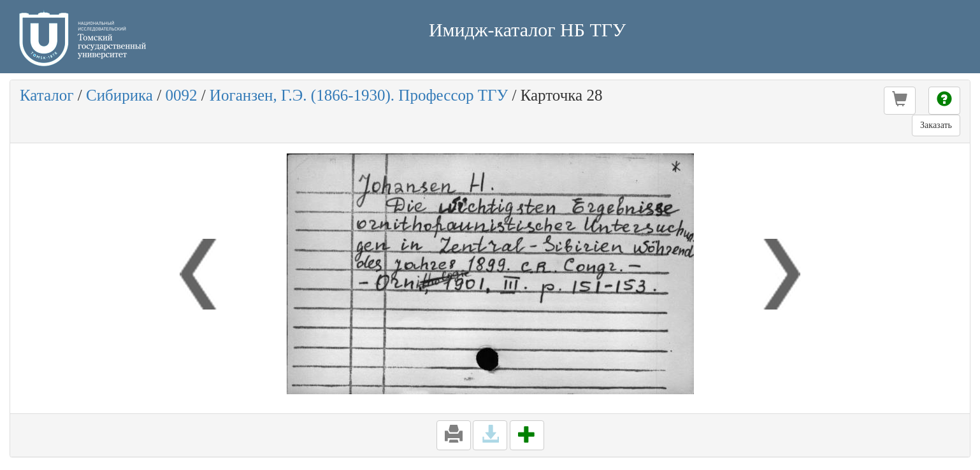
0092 (181, 95)
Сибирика (119, 95)
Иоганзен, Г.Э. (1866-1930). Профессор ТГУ (359, 95)
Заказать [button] (936, 125)
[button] (900, 101)
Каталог (47, 95)
